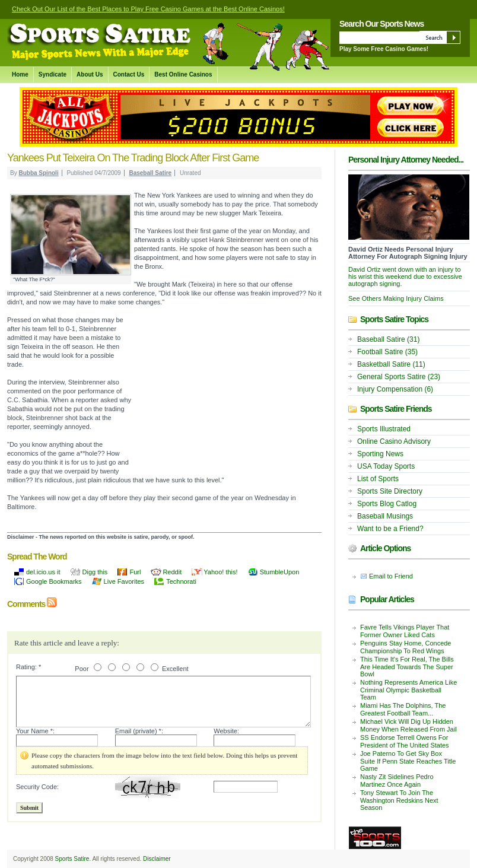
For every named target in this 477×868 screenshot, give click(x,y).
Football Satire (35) (387, 352)
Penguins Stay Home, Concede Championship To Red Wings (406, 647)
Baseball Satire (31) (388, 339)
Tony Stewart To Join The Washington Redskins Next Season (399, 800)
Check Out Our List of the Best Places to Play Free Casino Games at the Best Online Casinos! (148, 9)
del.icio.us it (43, 572)
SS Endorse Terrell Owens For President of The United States (405, 741)
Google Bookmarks (54, 581)
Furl (135, 572)
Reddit (172, 572)
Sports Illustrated (384, 429)
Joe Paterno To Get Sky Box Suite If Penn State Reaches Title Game (408, 761)
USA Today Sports (386, 466)
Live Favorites (124, 581)
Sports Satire (72, 859)
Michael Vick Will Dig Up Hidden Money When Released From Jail (408, 725)
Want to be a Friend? (390, 529)
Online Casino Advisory (394, 441)
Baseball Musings (385, 516)
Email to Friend (391, 576)
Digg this (95, 572)
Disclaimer (157, 859)
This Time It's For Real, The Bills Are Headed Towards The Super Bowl (407, 667)
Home (20, 74)
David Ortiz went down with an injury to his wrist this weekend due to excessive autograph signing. (405, 276)
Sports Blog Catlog (387, 504)
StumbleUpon (280, 572)
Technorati (181, 581)
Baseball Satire (150, 173)
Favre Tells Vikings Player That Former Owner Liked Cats (405, 631)
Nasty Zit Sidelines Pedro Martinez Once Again (397, 780)
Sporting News (380, 454)
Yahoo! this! (220, 572)
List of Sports (378, 479)
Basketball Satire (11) (391, 364)
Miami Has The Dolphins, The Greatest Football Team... (403, 709)
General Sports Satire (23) (399, 377)
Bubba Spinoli (38, 173)
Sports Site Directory (390, 491)
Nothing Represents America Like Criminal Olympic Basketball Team (408, 690)
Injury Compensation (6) (395, 389)
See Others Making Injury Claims (396, 298)
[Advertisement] (227, 396)
